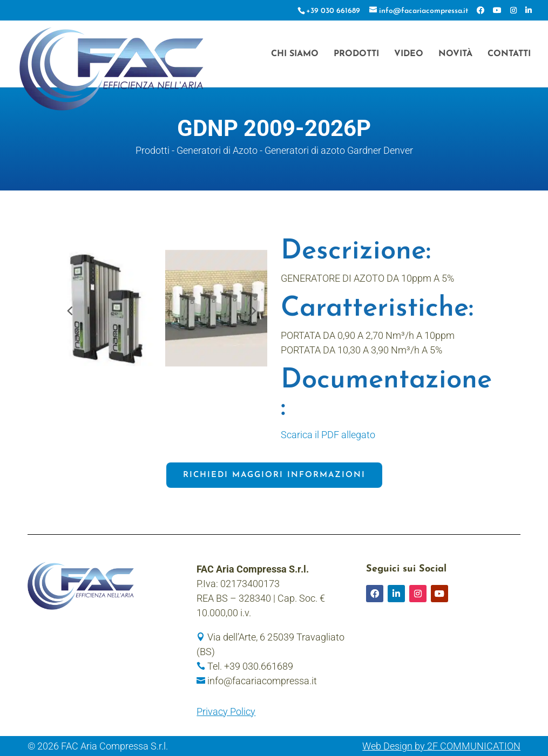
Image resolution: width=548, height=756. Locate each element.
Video (409, 54)
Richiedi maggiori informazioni (274, 475)
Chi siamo (295, 54)
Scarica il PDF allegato (328, 435)
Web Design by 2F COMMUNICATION (441, 746)
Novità (455, 54)
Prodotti (356, 54)
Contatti (509, 54)
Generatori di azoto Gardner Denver (339, 150)
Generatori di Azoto (217, 150)
